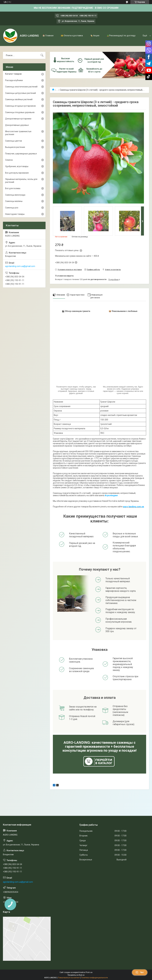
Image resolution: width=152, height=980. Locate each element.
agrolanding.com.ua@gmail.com (20, 266)
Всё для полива (13, 188)
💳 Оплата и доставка (72, 36)
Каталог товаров (13, 74)
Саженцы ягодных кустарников (20, 106)
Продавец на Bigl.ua (76, 975)
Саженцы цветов (14, 141)
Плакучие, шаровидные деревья (21, 154)
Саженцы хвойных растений (19, 99)
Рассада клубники (14, 80)
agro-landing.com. (132, 507)
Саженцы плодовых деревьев (20, 112)
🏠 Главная (48, 36)
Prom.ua (89, 972)
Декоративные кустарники (18, 119)
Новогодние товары (15, 214)
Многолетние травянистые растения (18, 133)
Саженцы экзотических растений (21, 87)
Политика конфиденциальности (94, 978)
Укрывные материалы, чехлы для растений (21, 181)
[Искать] (42, 55)
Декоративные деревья (17, 125)
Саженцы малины (14, 201)
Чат (140, 972)
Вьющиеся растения (15, 147)
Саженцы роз (12, 208)
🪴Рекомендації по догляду (121, 36)
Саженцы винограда (15, 195)
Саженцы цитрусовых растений (20, 93)
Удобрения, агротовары (17, 166)
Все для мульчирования (17, 173)
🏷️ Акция (95, 36)
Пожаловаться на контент (69, 978)
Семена (9, 160)
